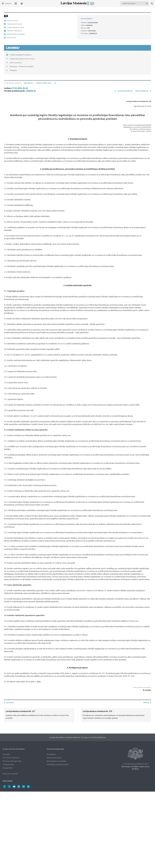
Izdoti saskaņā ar (16, 63)
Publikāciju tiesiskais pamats (58, 764)
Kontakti (6, 754)
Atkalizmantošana (54, 758)
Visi (55, 83)
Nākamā (146, 703)
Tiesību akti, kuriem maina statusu (22, 59)
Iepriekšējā (10, 703)
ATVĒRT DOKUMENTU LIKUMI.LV (21, 55)
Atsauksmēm (8, 768)
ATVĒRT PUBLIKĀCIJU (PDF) (16, 27)
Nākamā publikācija (142, 91)
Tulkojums (13, 70)
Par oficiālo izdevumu (11, 758)
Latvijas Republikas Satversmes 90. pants (135, 764)
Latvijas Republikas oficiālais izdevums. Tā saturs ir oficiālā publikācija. (78, 737)
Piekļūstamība (8, 764)
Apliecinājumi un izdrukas (56, 761)
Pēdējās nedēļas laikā (43, 83)
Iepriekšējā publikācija (125, 91)
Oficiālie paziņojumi (55, 749)
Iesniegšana (51, 754)
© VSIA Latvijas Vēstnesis (14, 749)
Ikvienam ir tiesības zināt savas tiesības (135, 768)
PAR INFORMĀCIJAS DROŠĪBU (16, 34)
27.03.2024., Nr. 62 (20, 88)
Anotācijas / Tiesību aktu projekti (22, 66)
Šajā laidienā (28, 83)
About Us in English (10, 774)
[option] (39, 715)
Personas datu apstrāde (12, 761)
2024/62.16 (31, 91)
